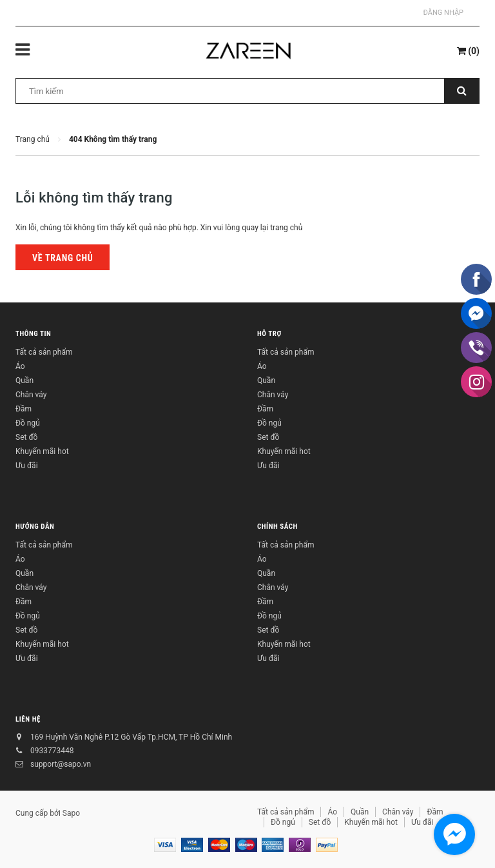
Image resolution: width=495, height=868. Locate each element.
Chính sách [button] (277, 527)
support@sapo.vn (61, 764)
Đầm (24, 409)
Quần (24, 380)
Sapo (71, 813)
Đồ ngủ (28, 423)
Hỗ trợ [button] (269, 334)
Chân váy (31, 395)
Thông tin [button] (33, 334)
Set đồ (26, 437)
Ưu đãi (27, 466)
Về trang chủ (63, 258)
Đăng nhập (443, 13)
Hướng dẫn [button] (35, 527)
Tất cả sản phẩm (44, 352)
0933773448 (52, 751)
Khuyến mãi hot (42, 451)
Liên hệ (28, 719)
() (468, 51)
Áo (20, 366)
